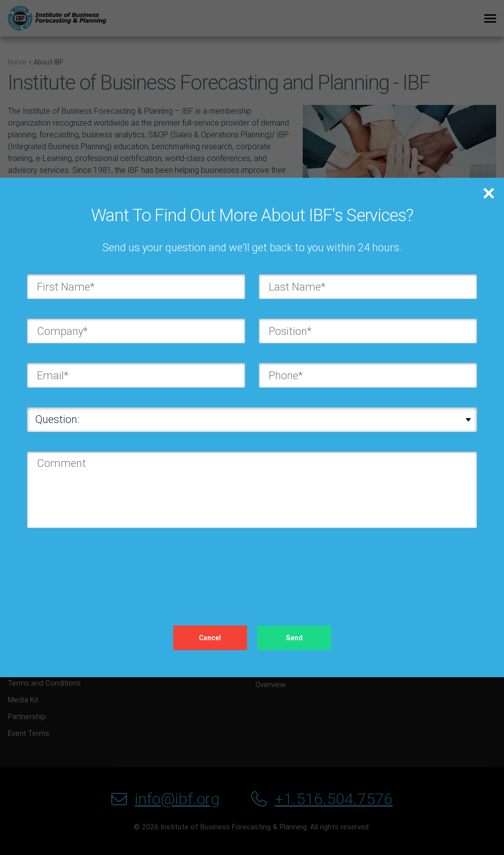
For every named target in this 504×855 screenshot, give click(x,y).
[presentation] (102, 567)
